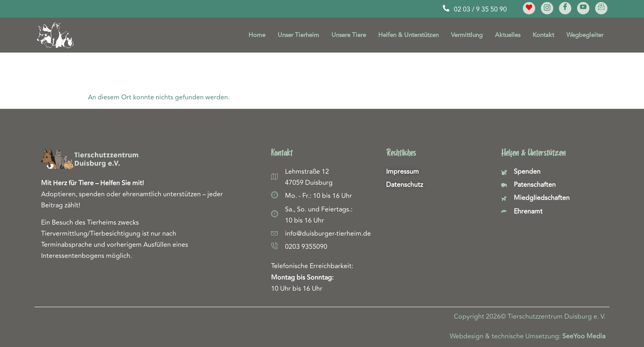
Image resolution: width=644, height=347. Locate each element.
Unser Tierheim (298, 35)
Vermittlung (467, 35)
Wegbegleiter (585, 35)
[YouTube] (583, 8)
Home (257, 35)
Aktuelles (508, 35)
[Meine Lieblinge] (529, 8)
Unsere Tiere (349, 35)
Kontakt (543, 35)
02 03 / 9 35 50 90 (480, 9)
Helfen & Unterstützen (408, 35)
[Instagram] (547, 8)
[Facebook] (565, 8)
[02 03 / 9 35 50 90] (446, 8)
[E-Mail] (601, 8)
